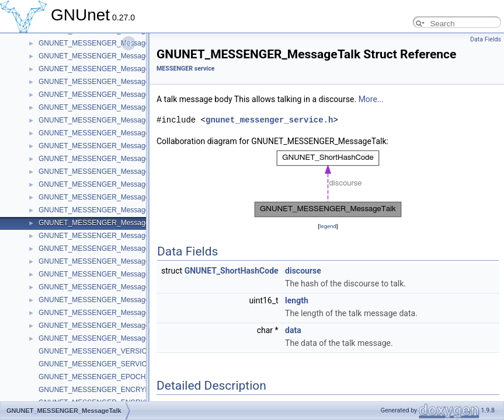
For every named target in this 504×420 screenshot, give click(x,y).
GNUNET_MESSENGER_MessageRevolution (110, 287)
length (297, 300)
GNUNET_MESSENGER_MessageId (97, 43)
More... (371, 99)
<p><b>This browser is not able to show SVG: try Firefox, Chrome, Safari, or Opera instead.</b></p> (328, 184)
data (293, 330)
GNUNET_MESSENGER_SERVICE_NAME (107, 364)
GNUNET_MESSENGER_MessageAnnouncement (117, 236)
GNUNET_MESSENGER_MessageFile (100, 120)
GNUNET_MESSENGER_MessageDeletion (107, 146)
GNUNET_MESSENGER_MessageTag (100, 197)
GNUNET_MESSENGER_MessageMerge (104, 69)
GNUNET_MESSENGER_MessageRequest (107, 82)
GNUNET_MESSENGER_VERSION (95, 351)
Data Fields (486, 39)
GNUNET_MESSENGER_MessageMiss (101, 56)
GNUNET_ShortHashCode (232, 271)
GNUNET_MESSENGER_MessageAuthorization (114, 313)
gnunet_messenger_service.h (269, 120)
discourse (303, 271)
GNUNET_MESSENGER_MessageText (100, 107)
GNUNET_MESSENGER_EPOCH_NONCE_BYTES (120, 377)
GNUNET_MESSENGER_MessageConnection (112, 159)
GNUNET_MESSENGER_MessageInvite (102, 94)
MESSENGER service (185, 69)
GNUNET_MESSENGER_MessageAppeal (105, 261)
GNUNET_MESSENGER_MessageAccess (105, 274)
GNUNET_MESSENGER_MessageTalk (100, 223)
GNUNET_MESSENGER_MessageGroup (104, 300)
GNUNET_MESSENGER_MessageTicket (103, 171)
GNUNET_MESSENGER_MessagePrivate (105, 133)
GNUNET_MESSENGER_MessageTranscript (109, 184)
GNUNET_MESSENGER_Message (94, 338)
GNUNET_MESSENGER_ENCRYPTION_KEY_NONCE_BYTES (140, 390)
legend (328, 226)
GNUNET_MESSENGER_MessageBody (102, 325)
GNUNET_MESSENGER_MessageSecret (104, 249)
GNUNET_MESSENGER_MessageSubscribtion (113, 210)
